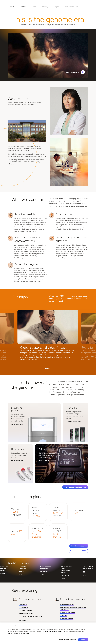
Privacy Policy (24, 633)
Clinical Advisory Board (78, 10)
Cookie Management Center (53, 631)
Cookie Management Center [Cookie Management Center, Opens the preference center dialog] (67, 640)
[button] (48, 55)
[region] (48, 633)
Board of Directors (39, 10)
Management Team (28, 10)
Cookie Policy (13, 633)
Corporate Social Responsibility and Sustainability (57, 10)
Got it (83, 640)
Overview (20, 10)
